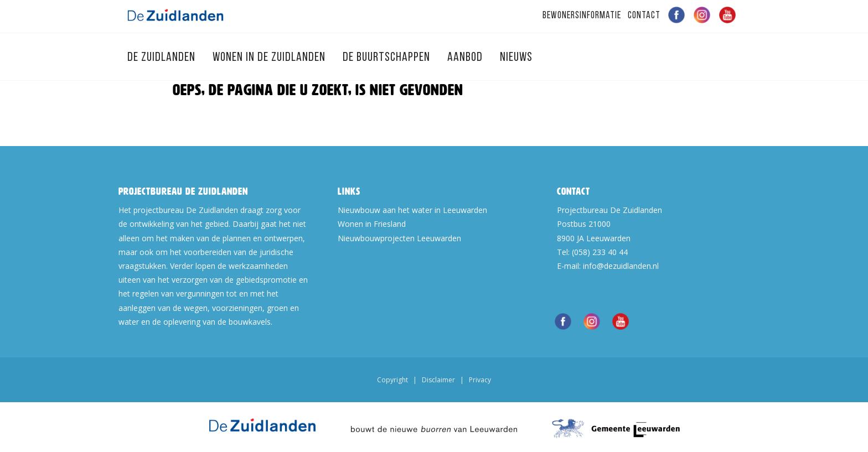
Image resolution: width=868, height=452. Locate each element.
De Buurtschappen (388, 58)
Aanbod (466, 58)
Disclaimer (438, 380)
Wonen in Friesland (372, 224)
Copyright (392, 380)
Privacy (480, 380)
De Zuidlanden (163, 58)
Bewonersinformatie (582, 16)
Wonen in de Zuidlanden (270, 58)
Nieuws (516, 58)
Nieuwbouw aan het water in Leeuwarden (412, 210)
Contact (644, 16)
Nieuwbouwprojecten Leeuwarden (399, 238)
